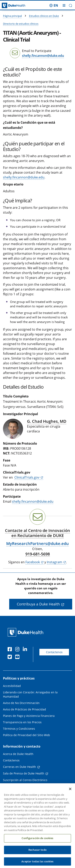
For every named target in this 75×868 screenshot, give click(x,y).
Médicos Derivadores (17, 786)
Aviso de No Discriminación (21, 703)
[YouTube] (18, 657)
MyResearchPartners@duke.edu (37, 544)
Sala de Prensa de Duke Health (24, 773)
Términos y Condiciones (19, 729)
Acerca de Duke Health (18, 754)
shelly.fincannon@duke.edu (43, 56)
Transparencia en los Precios (22, 722)
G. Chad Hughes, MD (47, 421)
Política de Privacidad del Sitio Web (26, 735)
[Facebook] (11, 650)
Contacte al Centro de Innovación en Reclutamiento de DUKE (37, 533)
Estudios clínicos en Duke (44, 16)
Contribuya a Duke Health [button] (38, 604)
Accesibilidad (12, 686)
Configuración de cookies (37, 842)
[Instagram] (18, 650)
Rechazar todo (37, 854)
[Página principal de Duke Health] (9, 6)
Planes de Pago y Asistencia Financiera (29, 716)
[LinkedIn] (26, 650)
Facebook (33, 562)
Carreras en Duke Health (19, 767)
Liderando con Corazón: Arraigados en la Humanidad (30, 694)
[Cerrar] (70, 793)
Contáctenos (54, 652)
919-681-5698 (38, 554)
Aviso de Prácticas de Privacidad (24, 709)
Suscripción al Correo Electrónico (25, 780)
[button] (70, 6)
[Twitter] (11, 657)
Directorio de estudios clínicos (21, 24)
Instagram (54, 562)
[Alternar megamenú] (64, 5)
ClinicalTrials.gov (27, 477)
